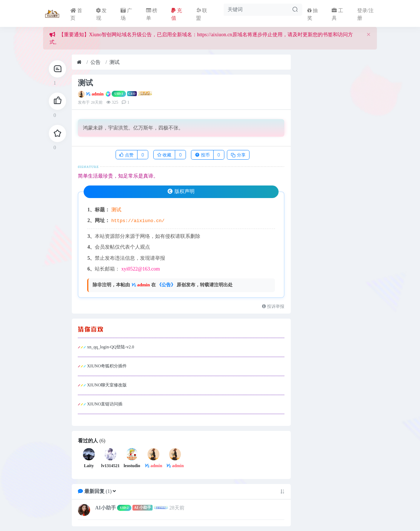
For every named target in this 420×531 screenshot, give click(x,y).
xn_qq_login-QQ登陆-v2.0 (110, 347)
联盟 (202, 14)
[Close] (368, 34)
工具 (337, 14)
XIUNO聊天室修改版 (107, 385)
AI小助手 (106, 507)
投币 (202, 155)
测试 (115, 62)
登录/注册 (365, 14)
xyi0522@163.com (141, 269)
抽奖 (313, 14)
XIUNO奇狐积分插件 (107, 366)
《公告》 (166, 285)
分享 (238, 155)
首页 (76, 14)
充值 (177, 14)
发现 (102, 14)
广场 (126, 14)
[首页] (79, 62)
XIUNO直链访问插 (105, 404)
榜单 (152, 14)
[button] (114, 491)
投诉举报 (273, 306)
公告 (95, 62)
